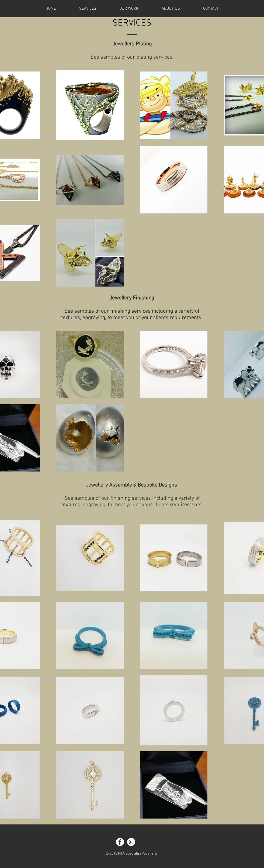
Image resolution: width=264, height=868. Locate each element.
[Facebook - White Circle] (120, 842)
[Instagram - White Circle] (131, 842)
